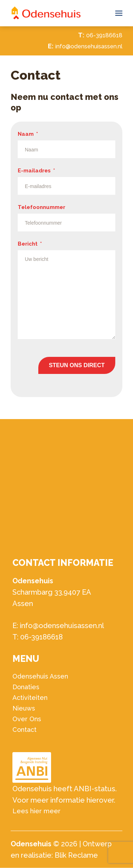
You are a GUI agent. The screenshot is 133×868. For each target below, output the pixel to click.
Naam (28, 134)
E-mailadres (36, 171)
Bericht (30, 244)
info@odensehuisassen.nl (89, 46)
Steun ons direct (77, 365)
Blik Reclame (76, 855)
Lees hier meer (37, 811)
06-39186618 (104, 35)
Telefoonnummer (41, 207)
